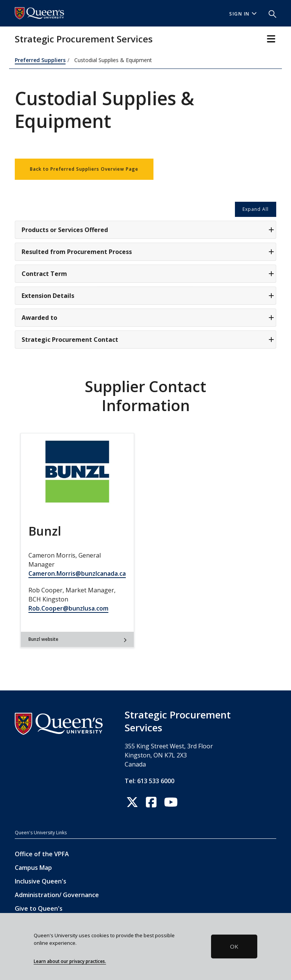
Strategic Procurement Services (84, 39)
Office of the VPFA (42, 854)
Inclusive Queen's (41, 881)
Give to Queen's (39, 908)
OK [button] (234, 946)
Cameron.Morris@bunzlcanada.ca (77, 573)
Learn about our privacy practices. (70, 961)
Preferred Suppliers (40, 60)
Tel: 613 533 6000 (149, 781)
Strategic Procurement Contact (148, 340)
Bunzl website (77, 639)
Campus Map (33, 868)
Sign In (243, 14)
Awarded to (148, 318)
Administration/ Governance (57, 895)
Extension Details (148, 296)
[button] (269, 13)
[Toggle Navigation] (271, 39)
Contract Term (148, 274)
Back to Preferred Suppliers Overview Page (84, 169)
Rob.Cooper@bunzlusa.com (68, 608)
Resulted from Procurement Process (148, 252)
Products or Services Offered (148, 230)
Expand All (256, 209)
